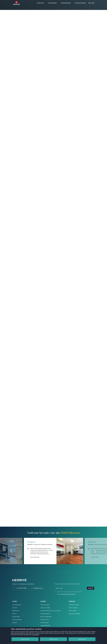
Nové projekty (73, 608)
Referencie (16, 611)
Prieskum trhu (45, 620)
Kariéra (14, 614)
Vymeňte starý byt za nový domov (51, 611)
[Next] (95, 552)
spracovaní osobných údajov (68, 594)
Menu (91, 3)
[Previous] (12, 552)
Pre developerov (46, 614)
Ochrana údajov (17, 620)
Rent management (46, 617)
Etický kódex (16, 617)
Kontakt (15, 608)
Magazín (15, 623)
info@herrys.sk (38, 588)
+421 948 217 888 (21, 588)
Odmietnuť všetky (53, 639)
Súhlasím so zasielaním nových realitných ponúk (69, 592)
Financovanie (44, 623)
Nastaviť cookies (82, 639)
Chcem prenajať (45, 608)
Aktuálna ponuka (74, 605)
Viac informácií (36, 635)
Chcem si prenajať (74, 614)
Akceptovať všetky (25, 639)
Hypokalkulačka (45, 626)
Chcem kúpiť (73, 611)
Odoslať (91, 588)
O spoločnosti (17, 605)
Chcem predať (45, 605)
